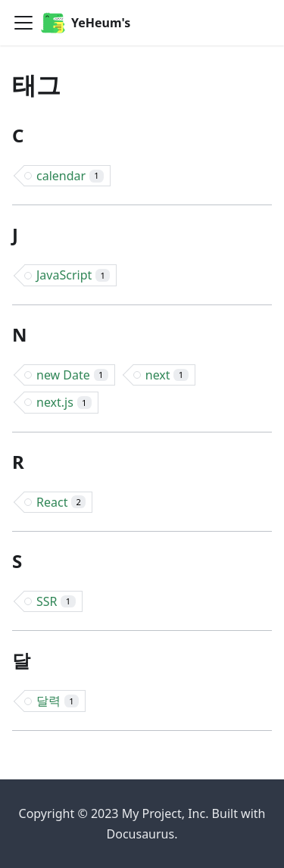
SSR (56, 601)
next (167, 375)
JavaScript (73, 275)
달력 (58, 701)
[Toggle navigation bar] (23, 23)
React (61, 502)
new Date (72, 375)
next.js (64, 402)
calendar (70, 176)
